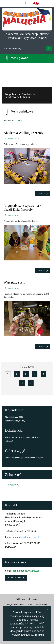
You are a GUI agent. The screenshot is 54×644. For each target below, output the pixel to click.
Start (20, 121)
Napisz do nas (15, 578)
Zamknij (39, 635)
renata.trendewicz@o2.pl (26, 537)
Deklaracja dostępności (26, 599)
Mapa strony (42, 605)
